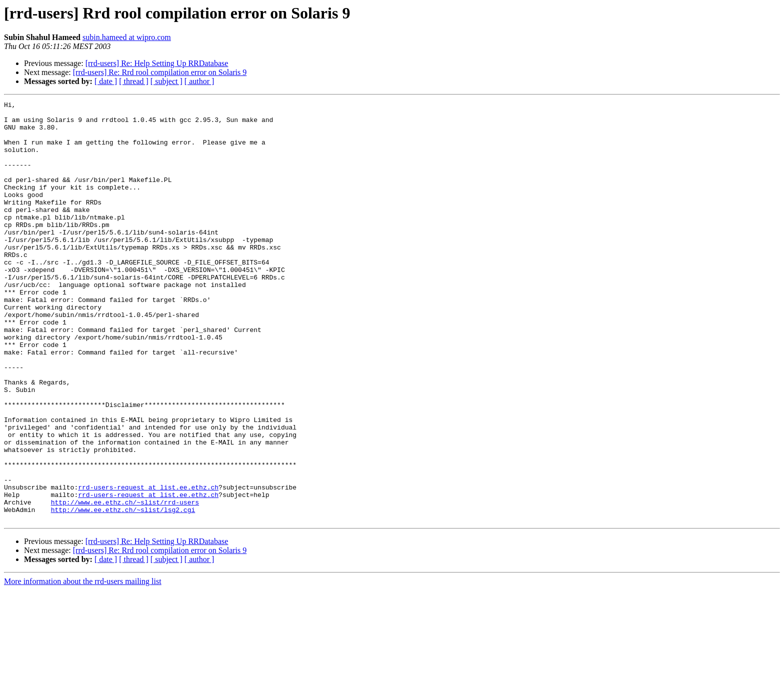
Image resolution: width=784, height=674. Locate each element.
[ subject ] (166, 81)
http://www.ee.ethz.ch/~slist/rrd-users (125, 583)
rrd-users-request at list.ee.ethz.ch (148, 565)
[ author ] (199, 81)
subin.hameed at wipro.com (127, 37)
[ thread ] (134, 81)
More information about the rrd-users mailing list (83, 665)
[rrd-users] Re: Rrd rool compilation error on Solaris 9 (160, 72)
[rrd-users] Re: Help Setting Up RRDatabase (157, 63)
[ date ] (106, 81)
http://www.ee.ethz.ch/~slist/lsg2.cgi (123, 592)
